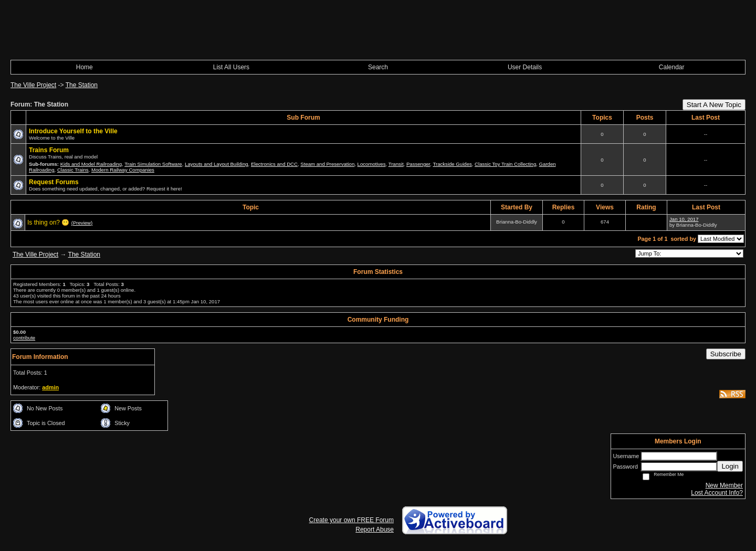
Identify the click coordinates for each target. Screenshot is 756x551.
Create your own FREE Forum (351, 520)
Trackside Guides (452, 164)
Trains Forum (49, 150)
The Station (82, 85)
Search (378, 67)
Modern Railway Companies (123, 170)
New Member (724, 485)
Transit (396, 164)
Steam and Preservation (327, 164)
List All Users (231, 67)
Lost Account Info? (717, 493)
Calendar (672, 67)
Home (85, 67)
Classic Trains (73, 170)
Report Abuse (375, 529)
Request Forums (54, 182)
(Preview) (82, 223)
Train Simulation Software (153, 164)
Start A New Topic (714, 105)
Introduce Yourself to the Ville (73, 131)
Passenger (418, 164)
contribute (24, 338)
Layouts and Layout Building (217, 164)
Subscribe (726, 354)
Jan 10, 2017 (684, 219)
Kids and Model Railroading (91, 164)
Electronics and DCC (274, 164)
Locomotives (372, 164)
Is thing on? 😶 (48, 222)
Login (730, 466)
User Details (525, 67)
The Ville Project (33, 85)
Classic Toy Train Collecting (505, 164)
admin (50, 387)
